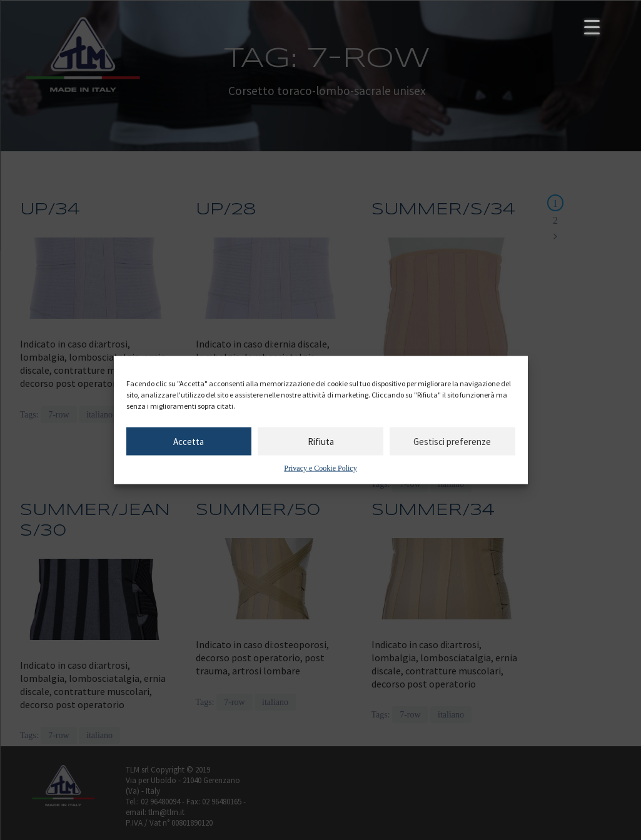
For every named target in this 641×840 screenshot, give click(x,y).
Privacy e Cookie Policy (320, 468)
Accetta (189, 441)
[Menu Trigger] (592, 27)
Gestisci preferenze (452, 441)
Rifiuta (321, 441)
